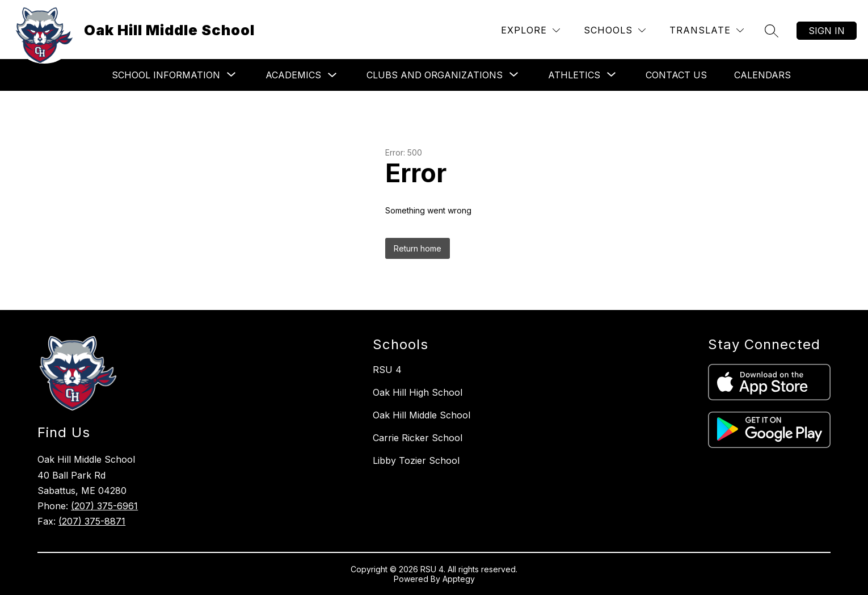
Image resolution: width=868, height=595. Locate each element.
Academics (293, 75)
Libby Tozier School (416, 460)
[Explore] (530, 30)
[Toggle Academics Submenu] (332, 75)
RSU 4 (387, 370)
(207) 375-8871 (92, 521)
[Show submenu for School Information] (166, 75)
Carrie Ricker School (418, 438)
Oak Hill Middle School (422, 415)
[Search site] (772, 31)
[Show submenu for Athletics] (574, 75)
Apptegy (459, 579)
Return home (418, 248)
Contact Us (676, 75)
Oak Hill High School (418, 392)
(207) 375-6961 (104, 506)
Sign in (827, 31)
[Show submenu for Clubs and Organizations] (435, 75)
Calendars (762, 75)
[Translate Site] (707, 30)
